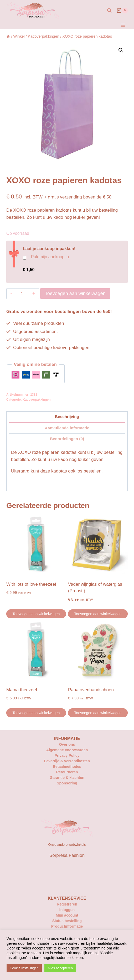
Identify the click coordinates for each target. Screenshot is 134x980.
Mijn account (67, 915)
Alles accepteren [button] (60, 968)
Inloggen (67, 910)
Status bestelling (67, 921)
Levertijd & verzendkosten (67, 761)
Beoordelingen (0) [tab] (67, 439)
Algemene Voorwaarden (67, 750)
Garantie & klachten (67, 778)
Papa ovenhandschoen (91, 690)
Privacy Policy (67, 755)
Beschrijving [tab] (67, 417)
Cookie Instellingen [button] (24, 968)
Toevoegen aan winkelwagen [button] (36, 614)
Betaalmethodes (67, 767)
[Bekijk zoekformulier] (109, 11)
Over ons (67, 744)
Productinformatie (67, 926)
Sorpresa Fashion (67, 855)
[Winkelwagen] (122, 11)
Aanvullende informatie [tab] (67, 428)
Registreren (67, 904)
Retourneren (67, 772)
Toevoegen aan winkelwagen (75, 293)
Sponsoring (67, 783)
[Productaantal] (22, 294)
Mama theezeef (22, 690)
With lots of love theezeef (31, 584)
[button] (121, 50)
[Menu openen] (123, 25)
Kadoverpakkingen (37, 400)
